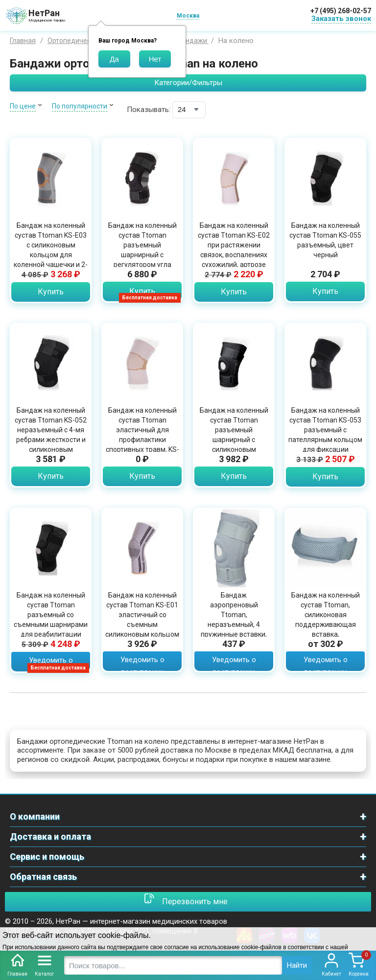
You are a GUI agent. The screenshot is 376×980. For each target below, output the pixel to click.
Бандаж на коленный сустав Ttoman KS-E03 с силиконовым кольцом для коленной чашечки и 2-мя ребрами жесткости (51, 255)
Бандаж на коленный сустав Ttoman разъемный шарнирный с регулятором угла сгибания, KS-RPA (142, 250)
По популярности (80, 106)
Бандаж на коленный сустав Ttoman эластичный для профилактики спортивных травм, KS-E (142, 435)
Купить (51, 292)
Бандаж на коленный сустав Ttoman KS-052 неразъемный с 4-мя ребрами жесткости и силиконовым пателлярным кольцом (51, 435)
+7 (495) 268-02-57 (341, 11)
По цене (23, 106)
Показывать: (149, 110)
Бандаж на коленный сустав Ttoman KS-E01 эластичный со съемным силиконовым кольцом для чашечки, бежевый (142, 624)
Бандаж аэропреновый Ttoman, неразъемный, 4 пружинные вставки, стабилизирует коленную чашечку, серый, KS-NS (234, 629)
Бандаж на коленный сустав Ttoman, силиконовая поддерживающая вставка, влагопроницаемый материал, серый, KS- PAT (326, 629)
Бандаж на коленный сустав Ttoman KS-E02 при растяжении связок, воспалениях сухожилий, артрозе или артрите (234, 250)
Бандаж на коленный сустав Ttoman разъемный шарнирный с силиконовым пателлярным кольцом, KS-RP (234, 440)
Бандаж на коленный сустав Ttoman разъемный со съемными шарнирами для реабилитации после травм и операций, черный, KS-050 (51, 629)
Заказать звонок (341, 19)
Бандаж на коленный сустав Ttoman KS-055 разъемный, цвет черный (325, 240)
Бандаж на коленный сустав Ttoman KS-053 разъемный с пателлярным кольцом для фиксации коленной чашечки (325, 435)
